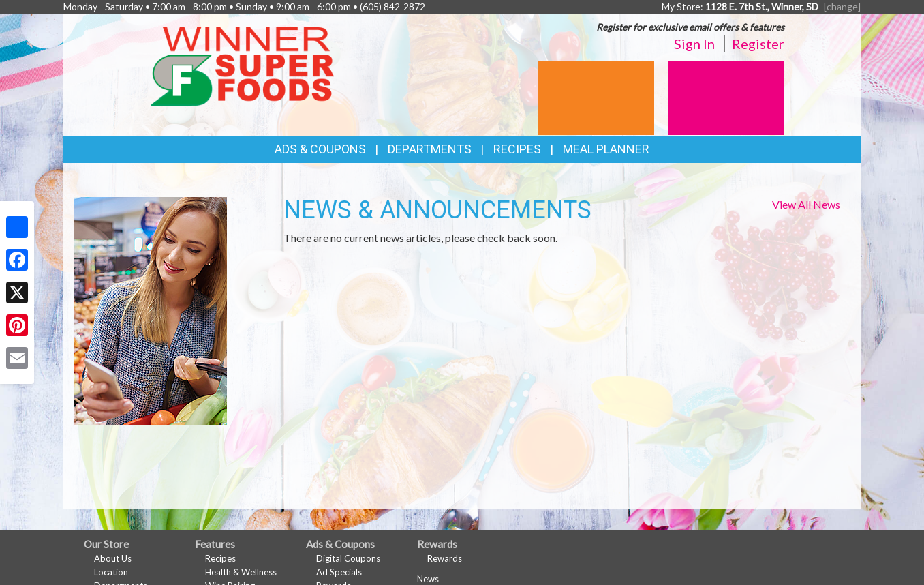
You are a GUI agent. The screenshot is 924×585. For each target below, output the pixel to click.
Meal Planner (606, 149)
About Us (113, 558)
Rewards (445, 558)
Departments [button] (430, 149)
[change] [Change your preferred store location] (842, 6)
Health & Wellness (241, 572)
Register (758, 44)
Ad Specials (339, 572)
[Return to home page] (242, 65)
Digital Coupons (348, 558)
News (428, 579)
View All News (806, 204)
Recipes (517, 149)
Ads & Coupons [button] (320, 149)
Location (111, 572)
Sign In (694, 44)
